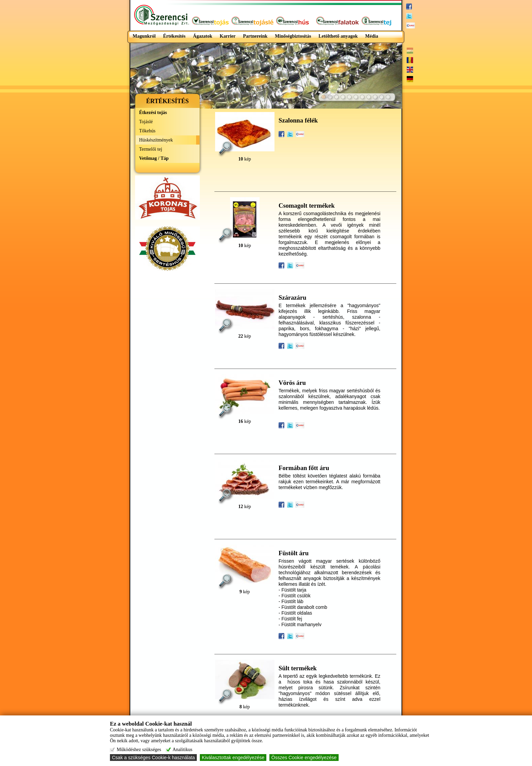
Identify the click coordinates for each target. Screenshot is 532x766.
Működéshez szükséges (139, 750)
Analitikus (183, 750)
